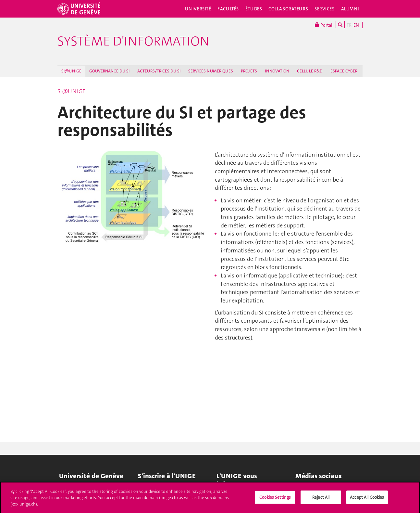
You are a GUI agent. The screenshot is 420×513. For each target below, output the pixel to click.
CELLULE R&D (310, 71)
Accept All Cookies (367, 499)
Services (325, 9)
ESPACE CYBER (344, 71)
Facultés (228, 9)
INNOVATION (277, 71)
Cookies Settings (275, 499)
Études (254, 9)
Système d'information (133, 41)
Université (198, 9)
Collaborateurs (288, 9)
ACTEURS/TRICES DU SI (159, 71)
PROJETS (249, 71)
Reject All (321, 499)
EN (356, 25)
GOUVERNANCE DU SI (109, 71)
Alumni (350, 9)
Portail (324, 25)
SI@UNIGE (71, 71)
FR (349, 25)
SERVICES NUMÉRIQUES (211, 71)
